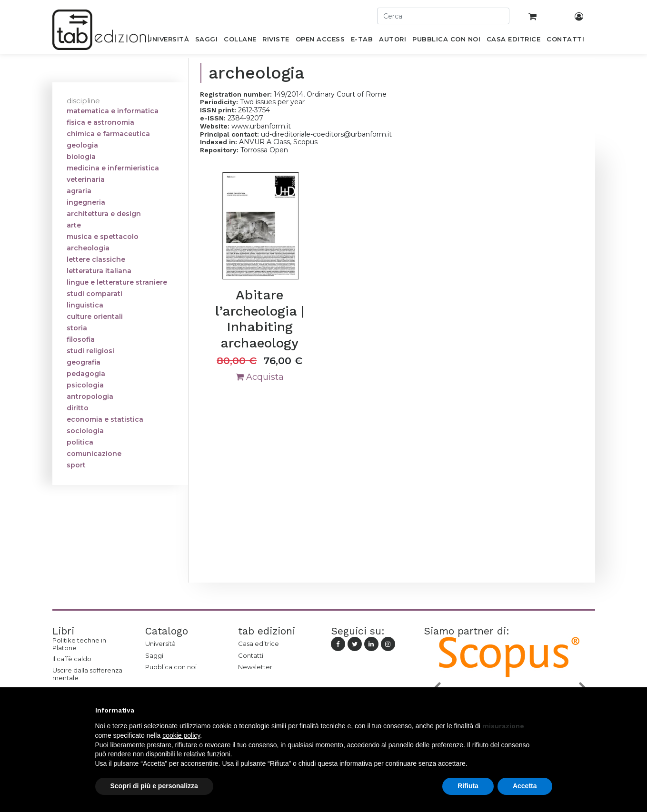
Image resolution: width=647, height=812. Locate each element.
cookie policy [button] (181, 735)
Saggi (154, 655)
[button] (547, 710)
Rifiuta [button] (468, 786)
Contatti (251, 655)
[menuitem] (168, 41)
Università (160, 644)
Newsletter (255, 667)
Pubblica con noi (171, 667)
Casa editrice (259, 644)
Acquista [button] (260, 377)
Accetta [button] (525, 786)
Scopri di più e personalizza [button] (154, 786)
